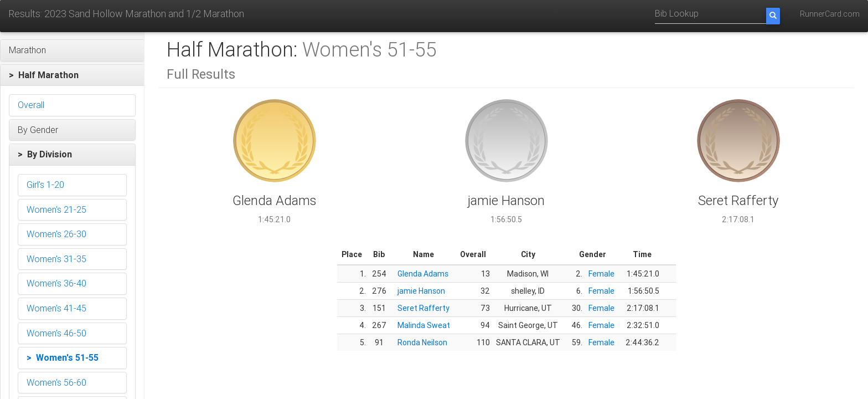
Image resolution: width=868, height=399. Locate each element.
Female (601, 274)
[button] (72, 50)
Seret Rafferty (423, 308)
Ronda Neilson (422, 342)
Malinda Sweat (424, 325)
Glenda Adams (423, 274)
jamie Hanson (421, 291)
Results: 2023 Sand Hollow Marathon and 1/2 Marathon (126, 14)
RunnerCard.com (830, 14)
